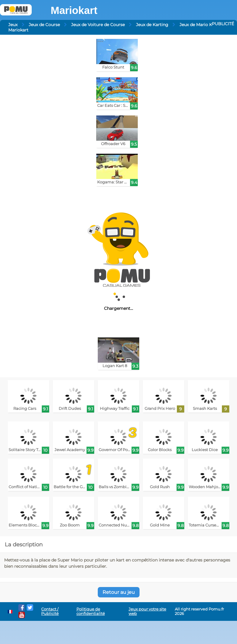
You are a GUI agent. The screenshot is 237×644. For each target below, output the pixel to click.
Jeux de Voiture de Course (98, 25)
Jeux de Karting (152, 25)
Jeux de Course (44, 25)
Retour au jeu (119, 592)
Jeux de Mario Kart (199, 25)
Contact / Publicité (50, 611)
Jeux (13, 25)
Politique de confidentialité (91, 611)
